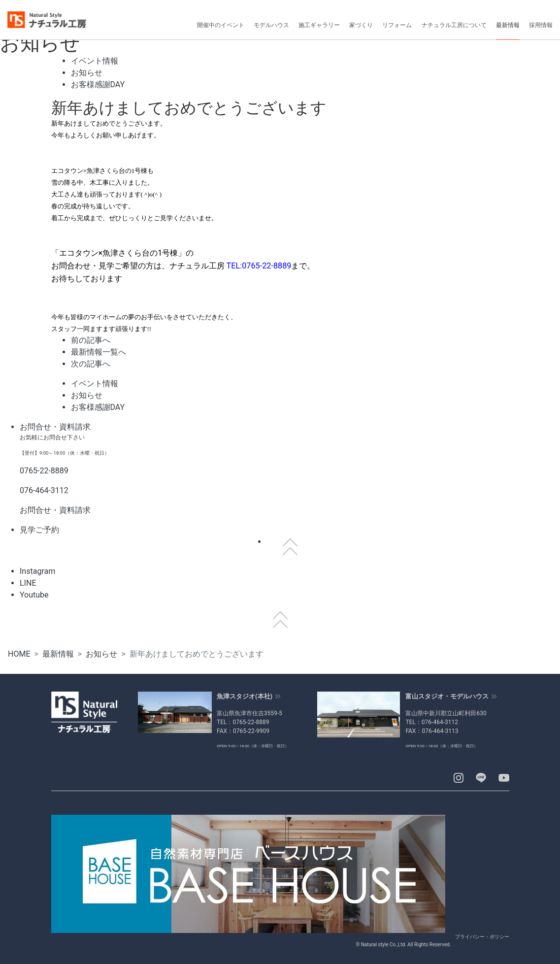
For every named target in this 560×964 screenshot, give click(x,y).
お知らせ (101, 654)
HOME (19, 654)
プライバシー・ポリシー (482, 937)
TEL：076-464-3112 (432, 722)
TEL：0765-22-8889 (243, 722)
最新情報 (58, 654)
